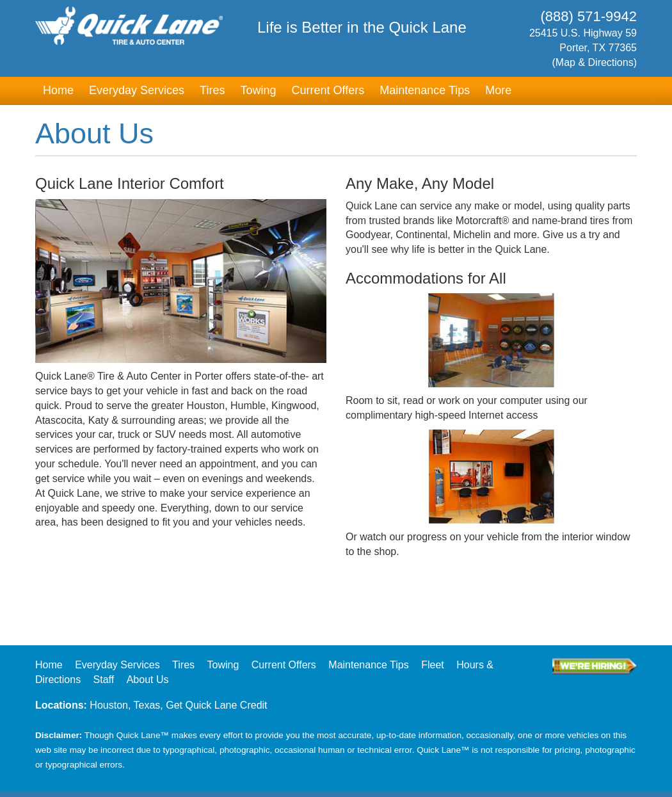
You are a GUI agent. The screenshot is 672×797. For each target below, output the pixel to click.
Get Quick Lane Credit (216, 705)
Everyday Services (137, 90)
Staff (104, 680)
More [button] (498, 90)
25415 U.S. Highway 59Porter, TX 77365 (569, 49)
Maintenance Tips (425, 90)
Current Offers (328, 90)
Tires (212, 90)
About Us (148, 680)
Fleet (433, 665)
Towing (258, 90)
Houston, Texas (125, 705)
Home (58, 90)
